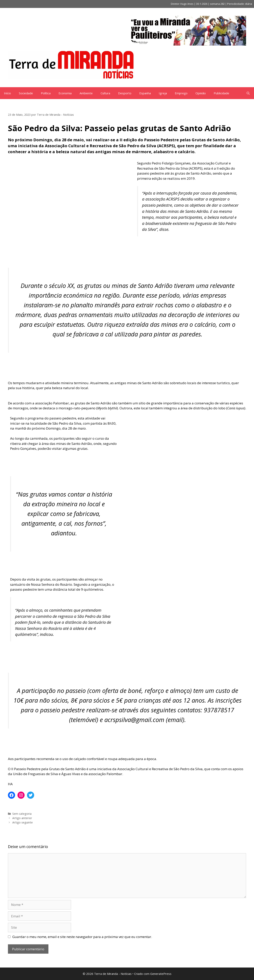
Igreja (163, 93)
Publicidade (221, 93)
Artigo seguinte (23, 822)
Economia (65, 93)
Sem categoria (22, 814)
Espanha (145, 93)
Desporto (125, 93)
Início (7, 93)
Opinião (201, 93)
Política (46, 93)
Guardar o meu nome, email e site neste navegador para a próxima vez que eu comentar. (82, 937)
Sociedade (26, 93)
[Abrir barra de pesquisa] (248, 93)
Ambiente (86, 93)
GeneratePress (161, 974)
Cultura (105, 93)
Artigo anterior (22, 818)
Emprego (181, 93)
